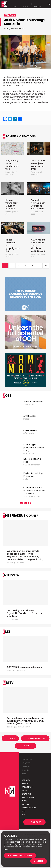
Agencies (26, 780)
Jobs (12, 738)
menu (14, 4)
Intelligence (27, 787)
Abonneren (38, 4)
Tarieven (27, 746)
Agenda (25, 770)
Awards (25, 804)
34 (46, 266)
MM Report (26, 766)
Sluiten (39, 861)
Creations (26, 794)
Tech (24, 811)
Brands (25, 784)
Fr (49, 4)
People (25, 801)
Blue (24, 815)
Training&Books (29, 808)
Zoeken (26, 4)
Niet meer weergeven (20, 855)
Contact (36, 822)
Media (24, 790)
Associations (28, 797)
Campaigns (27, 759)
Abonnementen (37, 738)
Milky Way (26, 763)
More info (26, 503)
